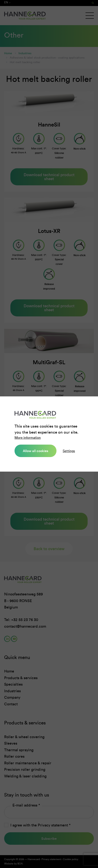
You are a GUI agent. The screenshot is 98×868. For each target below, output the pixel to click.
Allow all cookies (36, 451)
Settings (69, 451)
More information (28, 438)
